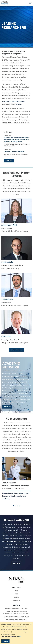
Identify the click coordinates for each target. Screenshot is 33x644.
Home (17, 591)
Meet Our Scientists (17, 350)
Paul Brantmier (7, 262)
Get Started (17, 563)
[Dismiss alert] (31, 624)
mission (18, 104)
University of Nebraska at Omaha (16, 620)
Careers (16, 597)
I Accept (5, 641)
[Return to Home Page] (5, 3)
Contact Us (17, 600)
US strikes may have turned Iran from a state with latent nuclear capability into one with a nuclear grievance (16, 140)
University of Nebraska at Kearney (16, 608)
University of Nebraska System (13, 101)
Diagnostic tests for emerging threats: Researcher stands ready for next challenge (16, 496)
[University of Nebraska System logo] (16, 581)
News (17, 594)
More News (9, 161)
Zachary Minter (8, 299)
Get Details (7, 407)
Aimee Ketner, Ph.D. (9, 225)
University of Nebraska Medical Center (16, 617)
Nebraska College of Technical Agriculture (16, 614)
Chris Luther (6, 337)
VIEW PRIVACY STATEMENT (11, 637)
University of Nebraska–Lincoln (16, 612)
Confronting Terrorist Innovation (14, 152)
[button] (13, 506)
